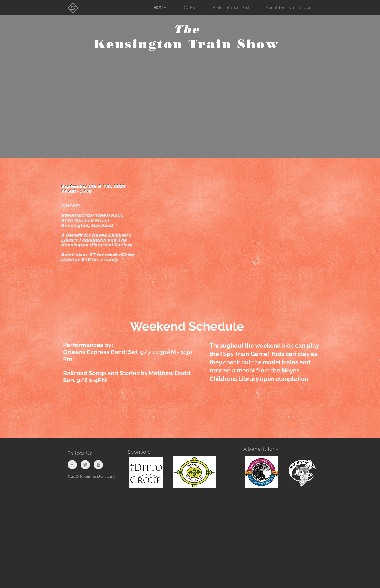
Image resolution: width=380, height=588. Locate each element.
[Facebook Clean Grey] (72, 465)
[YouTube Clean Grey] (98, 465)
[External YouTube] (230, 242)
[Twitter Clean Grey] (85, 465)
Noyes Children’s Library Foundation (96, 238)
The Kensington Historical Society (96, 242)
